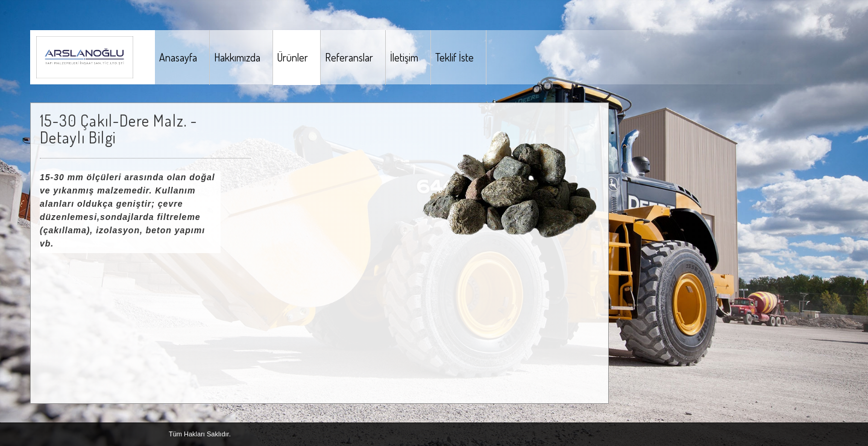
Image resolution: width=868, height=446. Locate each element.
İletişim (404, 57)
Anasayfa (178, 57)
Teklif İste (454, 57)
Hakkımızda (237, 57)
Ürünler (293, 57)
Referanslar (349, 57)
